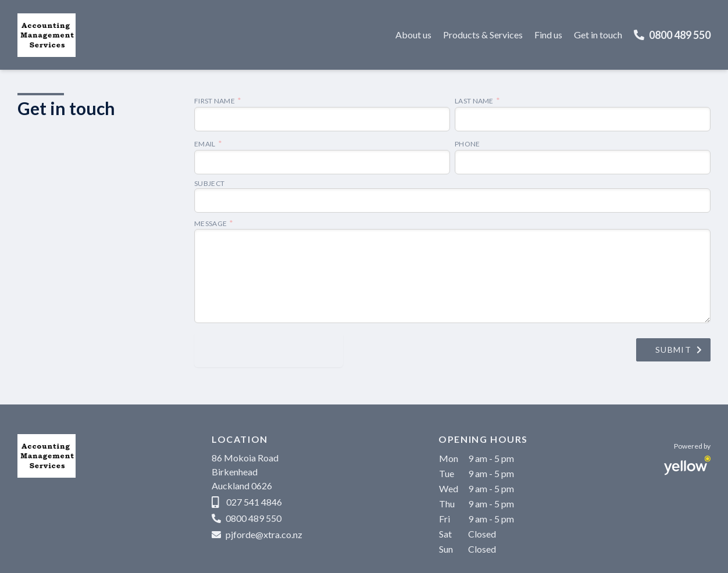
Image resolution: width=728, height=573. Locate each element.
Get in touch (598, 35)
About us (413, 35)
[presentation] (269, 350)
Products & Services (483, 35)
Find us (548, 35)
